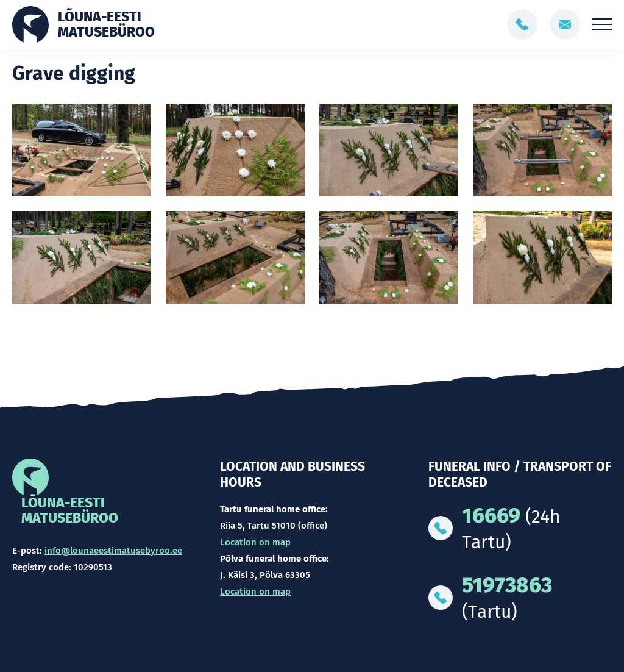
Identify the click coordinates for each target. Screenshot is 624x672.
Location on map (255, 542)
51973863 (507, 585)
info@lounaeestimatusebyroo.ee (113, 551)
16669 (491, 515)
